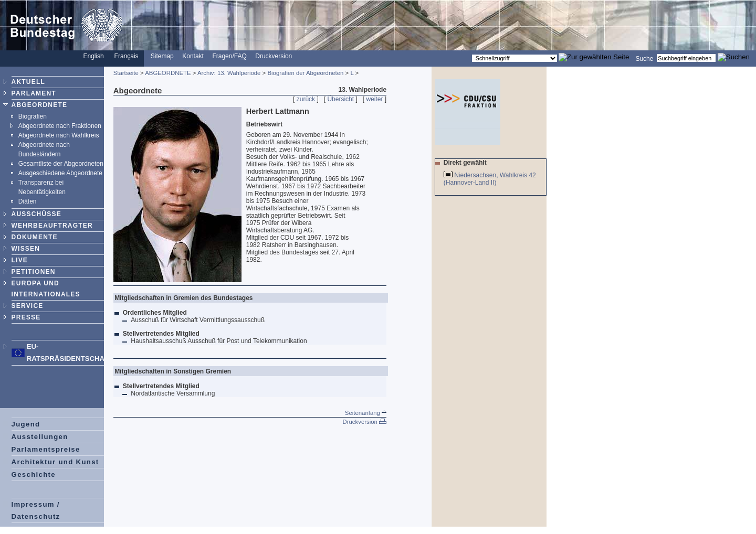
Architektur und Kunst (55, 462)
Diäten (28, 201)
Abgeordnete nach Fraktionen (60, 126)
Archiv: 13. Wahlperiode (229, 73)
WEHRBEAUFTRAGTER (52, 226)
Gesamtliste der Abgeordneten (61, 164)
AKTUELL (28, 82)
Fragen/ (229, 56)
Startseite (126, 73)
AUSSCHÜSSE (36, 214)
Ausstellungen (40, 437)
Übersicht (340, 99)
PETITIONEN (34, 272)
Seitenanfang (366, 413)
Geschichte (34, 474)
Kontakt (193, 56)
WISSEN (26, 249)
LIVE (20, 260)
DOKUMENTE (35, 237)
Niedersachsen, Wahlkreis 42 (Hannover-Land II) (490, 179)
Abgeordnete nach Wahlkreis (59, 135)
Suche (644, 58)
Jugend (26, 424)
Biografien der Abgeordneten (305, 73)
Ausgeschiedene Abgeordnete (60, 173)
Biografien (33, 116)
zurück (306, 99)
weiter (374, 99)
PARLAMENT (34, 93)
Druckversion (274, 56)
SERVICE (28, 306)
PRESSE (26, 317)
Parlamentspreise (46, 449)
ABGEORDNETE (40, 105)
